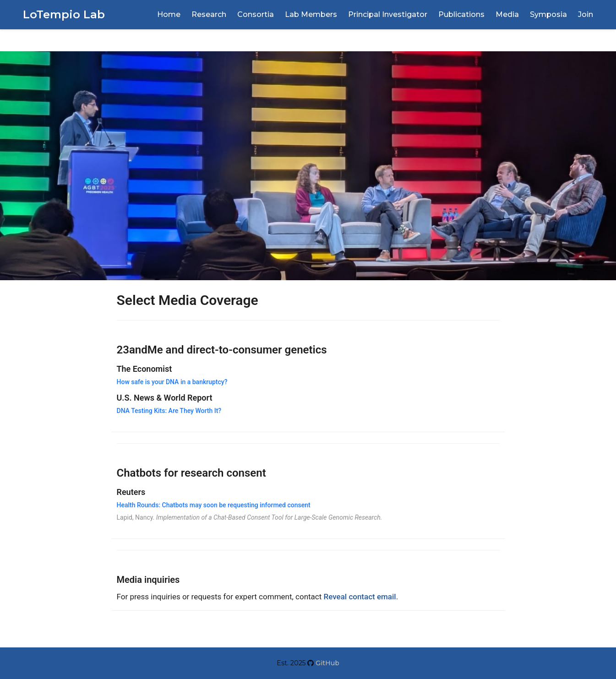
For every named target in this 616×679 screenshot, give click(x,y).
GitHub (327, 663)
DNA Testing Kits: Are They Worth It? (169, 411)
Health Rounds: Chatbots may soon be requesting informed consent (214, 505)
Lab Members (311, 14)
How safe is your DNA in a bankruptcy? (172, 382)
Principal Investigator (388, 14)
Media (507, 14)
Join (586, 14)
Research (209, 14)
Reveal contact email (360, 597)
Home (169, 14)
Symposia (548, 14)
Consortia (256, 14)
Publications (461, 14)
